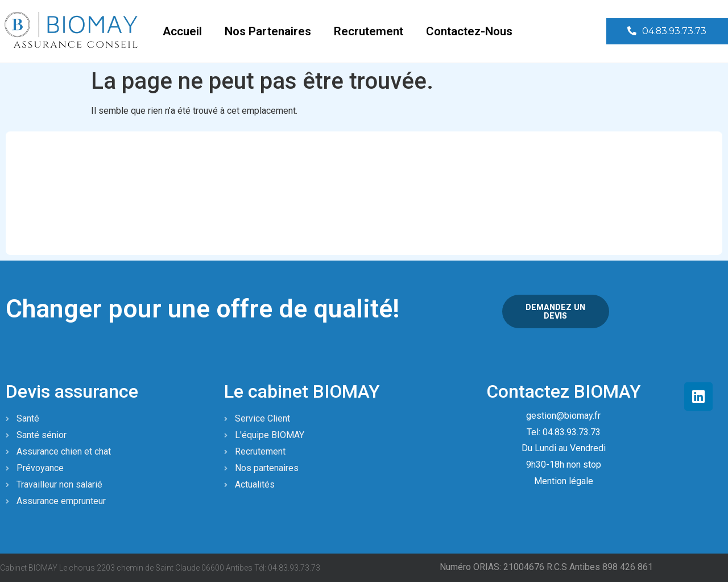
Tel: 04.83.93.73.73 (564, 432)
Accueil (182, 31)
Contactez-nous (469, 31)
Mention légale (564, 481)
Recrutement (369, 31)
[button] (665, 32)
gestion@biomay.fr (563, 415)
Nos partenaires (268, 31)
